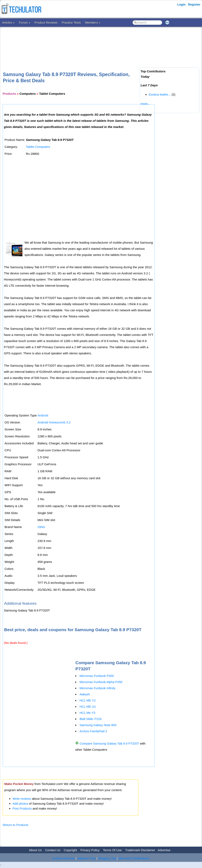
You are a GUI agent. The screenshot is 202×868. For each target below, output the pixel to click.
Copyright (70, 850)
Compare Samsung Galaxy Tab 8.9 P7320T (109, 743)
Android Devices (64, 858)
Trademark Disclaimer (140, 850)
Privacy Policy (90, 850)
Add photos (20, 804)
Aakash (85, 694)
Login (181, 4)
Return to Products (16, 825)
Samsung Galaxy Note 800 (98, 725)
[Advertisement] (77, 43)
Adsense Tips (87, 858)
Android (43, 415)
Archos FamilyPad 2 (93, 731)
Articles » (8, 22)
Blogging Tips (107, 858)
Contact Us (53, 850)
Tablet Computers (38, 147)
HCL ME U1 (88, 707)
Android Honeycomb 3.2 (54, 422)
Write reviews (22, 799)
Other (41, 527)
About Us (35, 850)
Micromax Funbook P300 (97, 676)
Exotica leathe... (160, 94)
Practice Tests (71, 22)
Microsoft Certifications (134, 858)
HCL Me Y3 (87, 713)
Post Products (22, 808)
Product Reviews (46, 22)
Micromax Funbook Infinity (98, 688)
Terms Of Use (112, 850)
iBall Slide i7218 (91, 719)
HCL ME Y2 (88, 700)
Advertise (164, 850)
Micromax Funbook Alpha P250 (101, 682)
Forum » (25, 22)
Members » (93, 22)
